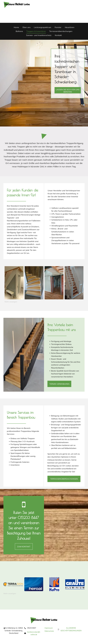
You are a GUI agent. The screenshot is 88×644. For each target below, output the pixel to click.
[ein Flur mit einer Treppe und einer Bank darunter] (14, 283)
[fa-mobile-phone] (24, 508)
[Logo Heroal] (34, 584)
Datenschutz (49, 631)
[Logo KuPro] (54, 584)
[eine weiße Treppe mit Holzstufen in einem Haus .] (74, 283)
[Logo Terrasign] (13, 584)
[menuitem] (16, 27)
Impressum (49, 628)
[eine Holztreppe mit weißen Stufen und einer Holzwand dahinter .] (34, 283)
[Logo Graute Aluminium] (75, 584)
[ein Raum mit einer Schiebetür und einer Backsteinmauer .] (54, 283)
